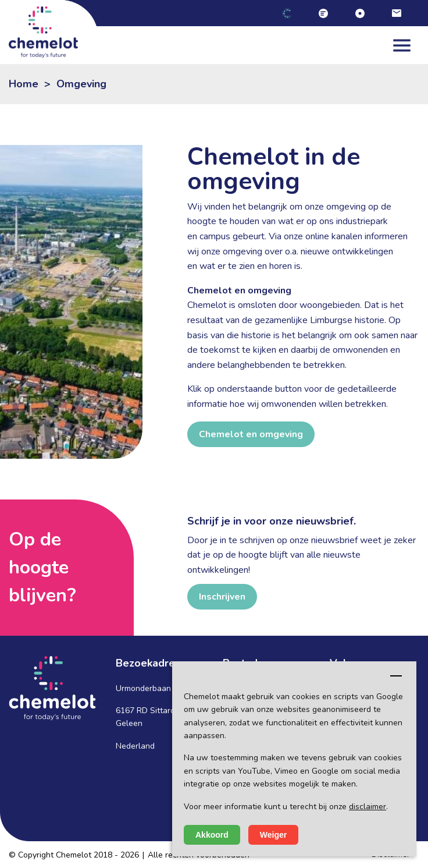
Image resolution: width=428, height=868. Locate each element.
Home (24, 84)
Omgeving (81, 84)
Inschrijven (222, 597)
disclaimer (368, 807)
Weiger (273, 835)
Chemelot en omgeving (251, 434)
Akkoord (212, 835)
